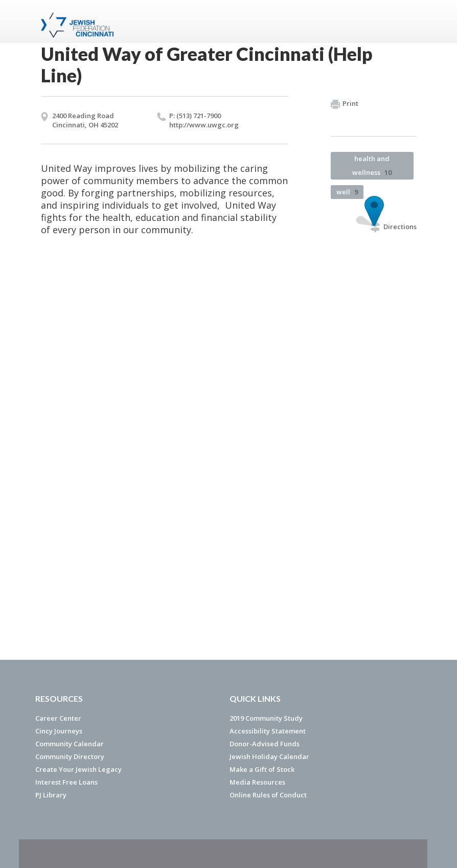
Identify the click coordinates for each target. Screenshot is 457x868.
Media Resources (257, 782)
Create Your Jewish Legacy (78, 769)
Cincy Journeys (59, 731)
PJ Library (51, 795)
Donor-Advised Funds (265, 744)
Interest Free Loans (66, 782)
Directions (394, 227)
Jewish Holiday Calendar (269, 756)
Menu (405, 21)
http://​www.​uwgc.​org (204, 125)
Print (345, 104)
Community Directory (70, 756)
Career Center (58, 718)
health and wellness (372, 165)
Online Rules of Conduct (268, 795)
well (347, 192)
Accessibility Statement (268, 731)
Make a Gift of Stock (262, 769)
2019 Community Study (266, 718)
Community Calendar (70, 744)
